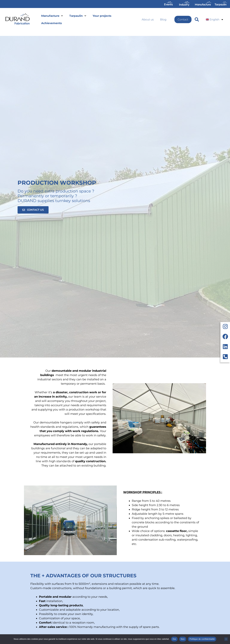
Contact (183, 19)
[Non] (226, 639)
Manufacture (52, 16)
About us (148, 19)
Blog (163, 19)
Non (183, 639)
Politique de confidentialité (202, 639)
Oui (174, 639)
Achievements (52, 23)
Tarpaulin (78, 16)
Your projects (102, 16)
